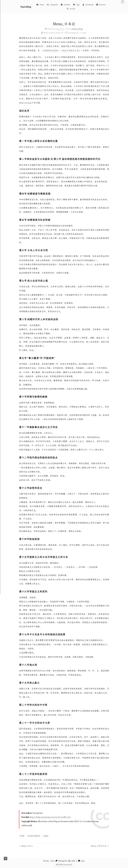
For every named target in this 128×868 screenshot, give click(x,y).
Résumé (101, 5)
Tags (76, 5)
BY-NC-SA (80, 821)
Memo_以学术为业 (100, 846)
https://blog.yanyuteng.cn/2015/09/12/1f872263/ (50, 817)
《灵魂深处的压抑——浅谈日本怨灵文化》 (61, 51)
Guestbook (88, 5)
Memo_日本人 (26, 846)
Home (40, 5)
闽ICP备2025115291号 (64, 865)
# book (22, 836)
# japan (46, 836)
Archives (65, 5)
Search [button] (71, 9)
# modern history (34, 836)
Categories (52, 5)
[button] (6, 859)
